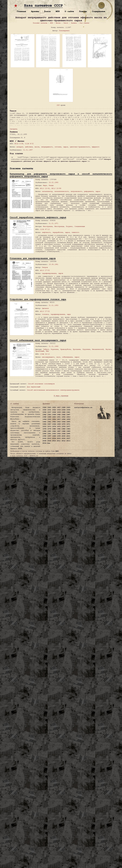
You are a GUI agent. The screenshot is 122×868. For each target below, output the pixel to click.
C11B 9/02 (29, 144)
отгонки (58, 147)
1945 (59, 415)
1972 (44, 426)
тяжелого (75, 232)
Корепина (55, 349)
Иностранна (48, 226)
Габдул (46, 349)
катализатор (47, 191)
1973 (49, 426)
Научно (108, 349)
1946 (64, 415)
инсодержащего (48, 357)
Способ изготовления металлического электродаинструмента (53, 390)
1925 (49, 407)
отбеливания (67, 357)
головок (45, 314)
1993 (59, 434)
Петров (45, 267)
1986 (54, 431)
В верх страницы (61, 396)
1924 (44, 407)
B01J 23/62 (45, 188)
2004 (54, 438)
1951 (59, 417)
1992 (54, 434)
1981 (59, 429)
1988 (64, 431)
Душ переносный (34, 387)
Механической (98, 349)
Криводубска (66, 349)
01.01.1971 (53, 223)
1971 (68, 424)
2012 (64, 441)
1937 (49, 412)
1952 (64, 417)
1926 (54, 407)
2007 (68, 438)
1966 (44, 424)
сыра (69, 314)
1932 (54, 410)
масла (37, 147)
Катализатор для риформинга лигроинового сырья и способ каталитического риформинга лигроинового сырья (61, 175)
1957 (59, 419)
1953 (68, 417)
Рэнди (51, 185)
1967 (49, 424)
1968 (54, 424)
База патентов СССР (43, 6)
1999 (59, 436)
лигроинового (76, 191)
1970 (64, 424)
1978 (44, 429)
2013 (68, 441)
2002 (44, 438)
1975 (59, 426)
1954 (44, 419)
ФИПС (57, 451)
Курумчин (86, 349)
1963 (59, 422)
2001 (68, 436)
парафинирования (49, 273)
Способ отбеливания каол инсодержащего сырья (38, 340)
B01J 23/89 (56, 188)
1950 (54, 417)
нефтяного (46, 232)
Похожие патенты (40, 23)
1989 (68, 431)
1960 (44, 422)
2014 (44, 443)
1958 (64, 419)
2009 (49, 441)
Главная (21, 11)
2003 (49, 438)
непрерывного (47, 147)
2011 (59, 441)
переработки (58, 232)
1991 (49, 434)
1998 (54, 436)
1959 (68, 419)
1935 (68, 410)
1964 (64, 422)
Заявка (74, 23)
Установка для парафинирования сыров (33, 258)
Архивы (35, 11)
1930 (44, 410)
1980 (54, 429)
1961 (49, 422)
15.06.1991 (53, 264)
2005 (59, 438)
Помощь (83, 11)
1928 (64, 407)
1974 (54, 426)
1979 (49, 429)
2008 (44, 441)
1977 (68, 426)
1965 (68, 422)
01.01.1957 (28, 150)
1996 (44, 436)
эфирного (96, 147)
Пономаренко (64, 31)
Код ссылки (84, 23)
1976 (64, 426)
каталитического (62, 191)
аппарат (20, 147)
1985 (49, 431)
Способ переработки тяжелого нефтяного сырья (38, 217)
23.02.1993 (53, 182)
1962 (54, 422)
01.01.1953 (53, 305)
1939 (59, 412)
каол (58, 357)
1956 (54, 419)
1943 (49, 415)
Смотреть (14, 129)
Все (49, 443)
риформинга (89, 191)
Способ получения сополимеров (41, 384)
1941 (68, 412)
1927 (59, 407)
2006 (64, 438)
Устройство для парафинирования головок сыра (38, 299)
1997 (49, 436)
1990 (44, 434)
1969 (59, 424)
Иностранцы (59, 226)
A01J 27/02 (45, 270)
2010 (54, 441)
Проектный (40, 351)
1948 (44, 417)
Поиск (47, 11)
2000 (64, 436)
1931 (49, 410)
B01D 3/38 (19, 144)
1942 (44, 415)
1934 (64, 410)
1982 (64, 429)
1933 (59, 410)
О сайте (69, 11)
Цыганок (45, 308)
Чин (47, 351)
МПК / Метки (55, 23)
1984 (44, 431)
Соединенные (80, 226)
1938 (54, 412)
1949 (49, 417)
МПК (58, 11)
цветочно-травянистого (80, 147)
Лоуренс (69, 226)
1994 (64, 434)
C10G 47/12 (45, 229)
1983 (68, 429)
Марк (45, 185)
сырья (66, 147)
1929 (68, 407)
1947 (68, 415)
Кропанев (77, 349)
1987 (59, 431)
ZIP (58, 105)
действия (29, 147)
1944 (54, 415)
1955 (49, 419)
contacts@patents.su (83, 407)
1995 (68, 434)
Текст (66, 23)
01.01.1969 (53, 346)
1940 (64, 412)
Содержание (99, 11)
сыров (61, 273)
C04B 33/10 (45, 354)
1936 (44, 412)
